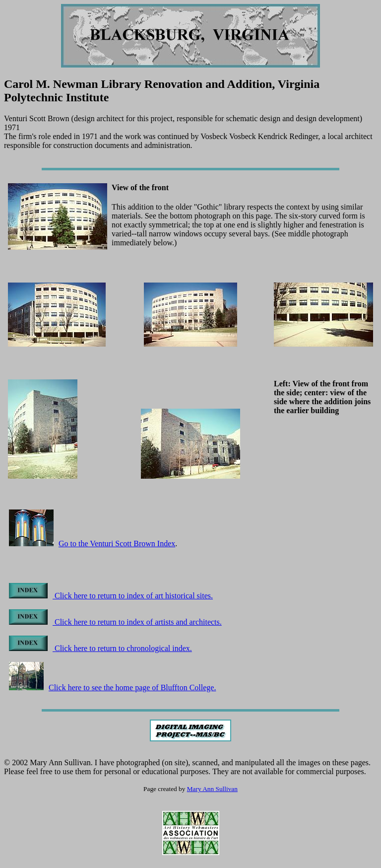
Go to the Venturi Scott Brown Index (117, 543)
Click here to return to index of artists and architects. (115, 622)
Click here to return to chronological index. (100, 648)
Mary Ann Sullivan (212, 789)
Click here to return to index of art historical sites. (111, 596)
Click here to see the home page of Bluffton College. (112, 687)
